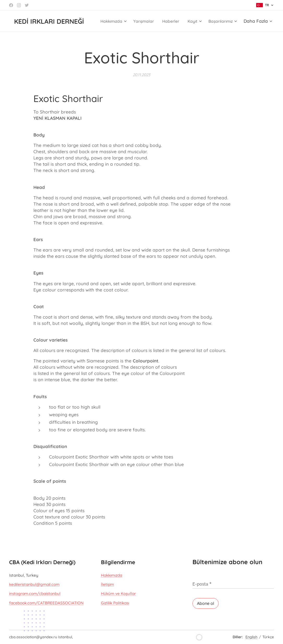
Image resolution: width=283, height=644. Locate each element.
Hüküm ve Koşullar (118, 594)
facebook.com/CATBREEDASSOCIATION (46, 603)
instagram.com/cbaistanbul (35, 594)
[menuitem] (142, 21)
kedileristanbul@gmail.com (34, 584)
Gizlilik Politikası (115, 603)
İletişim (107, 584)
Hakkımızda (112, 575)
